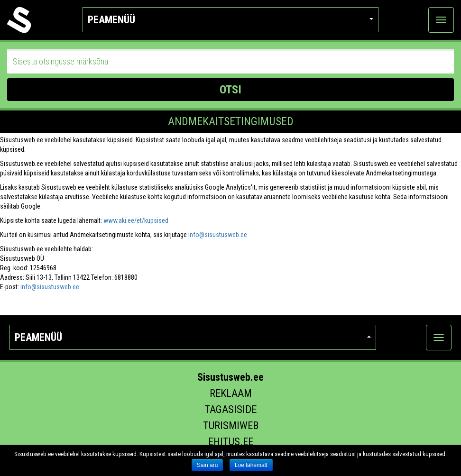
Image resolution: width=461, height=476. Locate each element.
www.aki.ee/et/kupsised (136, 220)
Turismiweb (231, 426)
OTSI (230, 90)
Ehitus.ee (231, 442)
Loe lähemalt (251, 465)
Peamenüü (231, 20)
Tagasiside (230, 409)
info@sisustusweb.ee (218, 235)
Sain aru (207, 465)
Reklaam (231, 393)
